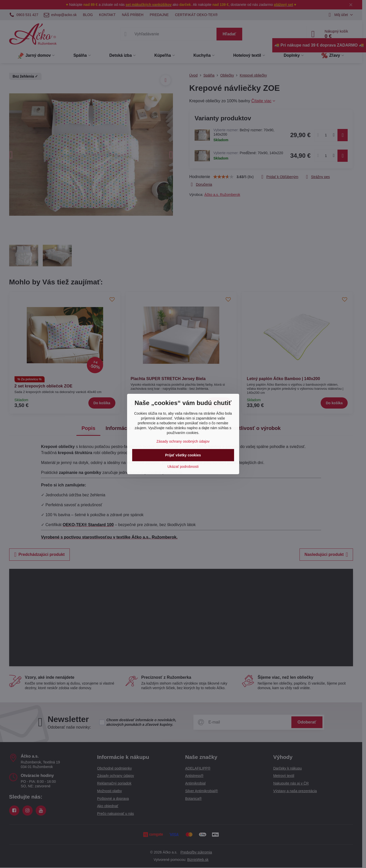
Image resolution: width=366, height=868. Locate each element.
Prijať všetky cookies (183, 455)
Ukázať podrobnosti (183, 467)
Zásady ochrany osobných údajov (183, 441)
